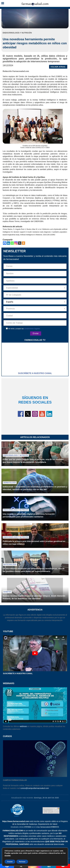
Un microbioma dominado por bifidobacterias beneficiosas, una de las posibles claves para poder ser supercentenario (34, 570)
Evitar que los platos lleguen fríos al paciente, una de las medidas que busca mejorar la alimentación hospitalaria (33, 461)
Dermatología (10, 483)
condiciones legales (32, 329)
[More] (23, 243)
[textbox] (35, 288)
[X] (20, 243)
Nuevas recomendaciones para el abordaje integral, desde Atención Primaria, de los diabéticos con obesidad (34, 597)
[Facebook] (5, 243)
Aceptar (10, 862)
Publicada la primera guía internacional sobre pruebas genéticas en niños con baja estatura (34, 543)
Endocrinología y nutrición (16, 455)
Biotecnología (10, 565)
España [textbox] (10, 302)
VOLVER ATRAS (58, 67)
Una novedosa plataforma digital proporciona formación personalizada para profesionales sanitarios (29, 515)
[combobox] (35, 288)
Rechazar (22, 862)
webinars (23, 726)
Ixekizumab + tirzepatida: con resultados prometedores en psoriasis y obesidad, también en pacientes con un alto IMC (35, 488)
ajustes (8, 856)
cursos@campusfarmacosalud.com (35, 788)
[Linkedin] (8, 243)
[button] (3, 3)
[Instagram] (16, 243)
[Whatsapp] (12, 243)
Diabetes (7, 592)
